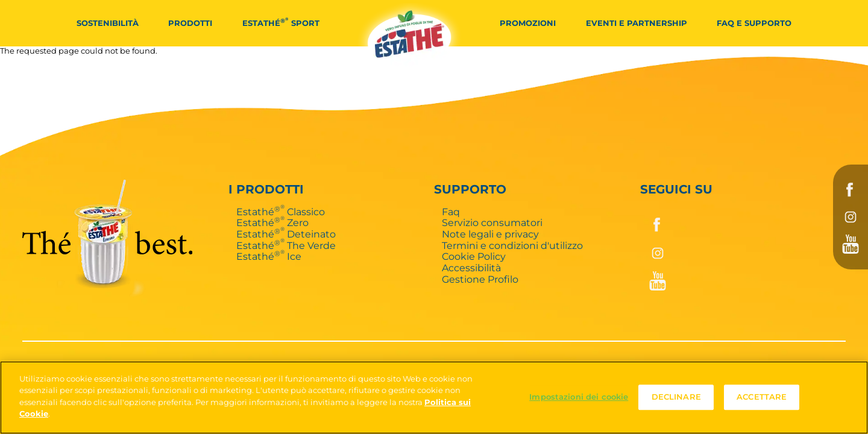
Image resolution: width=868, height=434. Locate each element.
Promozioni (528, 23)
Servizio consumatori (492, 222)
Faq (451, 212)
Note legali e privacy (490, 234)
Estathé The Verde (286, 245)
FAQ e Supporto (754, 23)
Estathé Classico (281, 212)
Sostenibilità (108, 23)
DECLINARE (676, 397)
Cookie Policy (474, 256)
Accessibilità (471, 268)
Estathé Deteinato (286, 234)
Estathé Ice (269, 256)
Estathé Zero (272, 222)
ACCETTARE (762, 397)
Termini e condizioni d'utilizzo (512, 245)
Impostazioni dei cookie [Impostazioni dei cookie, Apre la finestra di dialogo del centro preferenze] (579, 397)
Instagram (851, 217)
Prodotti (190, 23)
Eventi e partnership (637, 23)
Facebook (851, 190)
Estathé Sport (281, 22)
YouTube (851, 244)
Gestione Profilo (480, 279)
